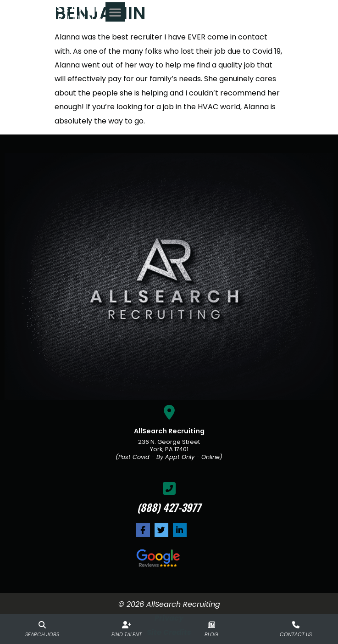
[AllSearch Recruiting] (169, 412)
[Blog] (211, 625)
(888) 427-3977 (169, 507)
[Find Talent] (127, 625)
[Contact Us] (296, 625)
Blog (211, 634)
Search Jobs (42, 634)
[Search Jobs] (42, 625)
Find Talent (127, 634)
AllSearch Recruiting (169, 431)
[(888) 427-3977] (169, 488)
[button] (319, 14)
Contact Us (296, 634)
